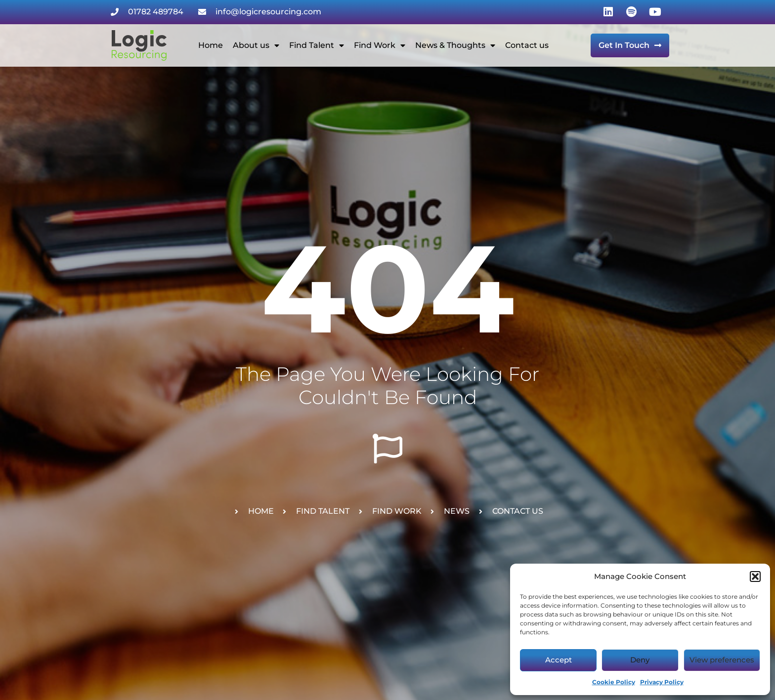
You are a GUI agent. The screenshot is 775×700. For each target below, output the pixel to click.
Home (211, 45)
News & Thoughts (455, 45)
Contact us (527, 45)
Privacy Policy (662, 682)
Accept (559, 660)
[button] (755, 576)
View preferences (722, 660)
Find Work (380, 45)
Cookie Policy (614, 682)
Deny (640, 660)
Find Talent (317, 45)
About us (256, 45)
